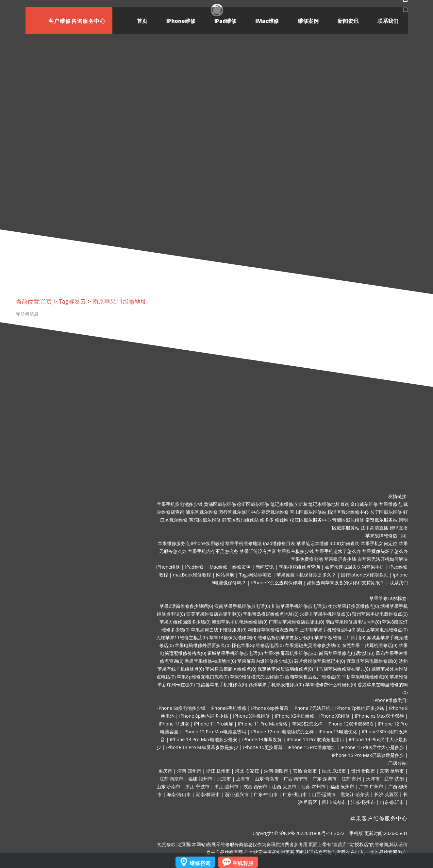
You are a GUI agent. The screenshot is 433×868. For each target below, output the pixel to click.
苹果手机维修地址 (243, 543)
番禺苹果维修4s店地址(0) (210, 661)
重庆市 (165, 771)
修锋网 (282, 520)
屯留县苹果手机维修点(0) (222, 684)
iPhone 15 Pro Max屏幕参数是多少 (368, 755)
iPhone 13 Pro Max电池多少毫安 (204, 739)
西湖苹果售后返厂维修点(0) (313, 677)
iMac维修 (267, 21)
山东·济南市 (169, 786)
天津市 (373, 779)
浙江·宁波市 (197, 786)
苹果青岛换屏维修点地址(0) (271, 614)
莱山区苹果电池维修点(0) (382, 630)
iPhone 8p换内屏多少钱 (204, 716)
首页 (142, 21)
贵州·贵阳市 (363, 771)
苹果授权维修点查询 (299, 567)
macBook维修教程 (192, 575)
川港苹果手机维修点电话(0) (299, 606)
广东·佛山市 (295, 794)
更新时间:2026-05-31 (386, 833)
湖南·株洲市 (208, 794)
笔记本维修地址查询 (329, 504)
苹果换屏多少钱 (340, 559)
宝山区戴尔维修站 (308, 512)
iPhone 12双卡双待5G (350, 724)
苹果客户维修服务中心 (379, 818)
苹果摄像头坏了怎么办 (385, 551)
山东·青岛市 (267, 779)
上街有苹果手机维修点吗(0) (327, 630)
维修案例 (308, 21)
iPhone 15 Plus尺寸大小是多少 (372, 747)
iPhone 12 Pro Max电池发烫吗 (215, 732)
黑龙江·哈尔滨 (355, 794)
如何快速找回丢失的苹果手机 (355, 567)
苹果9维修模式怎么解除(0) (257, 677)
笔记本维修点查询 (289, 504)
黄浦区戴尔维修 (220, 504)
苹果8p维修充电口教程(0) (203, 677)
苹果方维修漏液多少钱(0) (185, 622)
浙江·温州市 (226, 786)
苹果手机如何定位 (379, 543)
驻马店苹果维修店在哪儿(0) (342, 669)
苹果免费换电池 (307, 559)
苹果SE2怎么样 (307, 724)
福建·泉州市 (342, 786)
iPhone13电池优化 (338, 732)
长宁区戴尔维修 (386, 512)
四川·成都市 (334, 802)
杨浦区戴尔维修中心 (348, 512)
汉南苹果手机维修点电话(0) (242, 606)
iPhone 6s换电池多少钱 (181, 708)
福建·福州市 (200, 779)
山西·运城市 (324, 794)
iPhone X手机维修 (251, 716)
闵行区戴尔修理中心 (239, 512)
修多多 (267, 520)
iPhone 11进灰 (174, 724)
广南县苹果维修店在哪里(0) (296, 622)
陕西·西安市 (256, 786)
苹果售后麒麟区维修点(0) (231, 669)
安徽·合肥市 (305, 771)
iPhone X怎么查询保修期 (276, 583)
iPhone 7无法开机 (312, 708)
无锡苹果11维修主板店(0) (182, 637)
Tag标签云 (73, 301)
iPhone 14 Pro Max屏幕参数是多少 (202, 747)
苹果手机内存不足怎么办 (213, 551)
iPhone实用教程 (207, 543)
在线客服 (243, 863)
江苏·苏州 (351, 779)
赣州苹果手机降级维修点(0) (276, 684)
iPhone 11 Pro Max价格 (263, 724)
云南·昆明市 (392, 771)
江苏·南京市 (172, 779)
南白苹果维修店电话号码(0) (353, 622)
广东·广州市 (371, 786)
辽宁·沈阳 (394, 779)
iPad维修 (225, 21)
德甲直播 (399, 528)
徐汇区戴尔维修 (253, 504)
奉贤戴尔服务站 (381, 520)
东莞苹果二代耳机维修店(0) (370, 645)
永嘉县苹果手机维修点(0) (325, 614)
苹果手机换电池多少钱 (180, 504)
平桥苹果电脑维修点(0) (365, 677)
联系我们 (388, 21)
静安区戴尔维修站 (241, 520)
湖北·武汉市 (334, 771)
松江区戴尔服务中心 (310, 520)
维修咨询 (200, 863)
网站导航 (225, 575)
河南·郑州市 (189, 771)
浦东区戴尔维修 (202, 512)
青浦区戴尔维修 (348, 520)
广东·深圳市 (325, 779)
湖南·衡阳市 (276, 771)
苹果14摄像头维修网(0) (233, 637)
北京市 (224, 779)
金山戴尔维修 (364, 504)
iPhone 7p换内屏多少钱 (360, 708)
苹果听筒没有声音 (258, 551)
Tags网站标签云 (256, 575)
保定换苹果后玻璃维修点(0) (285, 669)
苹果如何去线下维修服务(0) (219, 630)
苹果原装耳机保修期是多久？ (306, 575)
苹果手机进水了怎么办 (338, 551)
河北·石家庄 (247, 771)
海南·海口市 (179, 794)
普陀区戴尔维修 (205, 520)
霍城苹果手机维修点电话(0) (235, 653)
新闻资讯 (348, 21)
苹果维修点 (391, 504)
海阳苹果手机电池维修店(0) (240, 622)
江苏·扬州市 (363, 802)
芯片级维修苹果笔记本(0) (320, 661)
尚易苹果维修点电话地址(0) (347, 653)
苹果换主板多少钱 (295, 551)
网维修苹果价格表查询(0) (273, 630)
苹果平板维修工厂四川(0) (340, 637)
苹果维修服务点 (174, 543)
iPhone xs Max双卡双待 (379, 716)
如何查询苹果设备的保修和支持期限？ (346, 583)
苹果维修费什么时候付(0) (331, 684)
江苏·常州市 (313, 786)
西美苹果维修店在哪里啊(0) (214, 614)
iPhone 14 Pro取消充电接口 (315, 739)
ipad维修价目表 (279, 543)
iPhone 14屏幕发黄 (262, 739)
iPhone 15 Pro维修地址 (312, 747)
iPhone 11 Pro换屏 (214, 724)
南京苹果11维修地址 (119, 301)
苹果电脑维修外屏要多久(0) (203, 645)
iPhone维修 (181, 21)
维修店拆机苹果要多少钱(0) (285, 637)
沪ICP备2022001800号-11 (306, 833)
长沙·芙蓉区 (386, 794)
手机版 (356, 833)
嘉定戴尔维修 (275, 512)
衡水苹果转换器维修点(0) (354, 606)
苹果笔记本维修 (312, 543)
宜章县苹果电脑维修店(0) (372, 661)
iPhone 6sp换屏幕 (270, 708)
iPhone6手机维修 (228, 708)
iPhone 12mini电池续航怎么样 (282, 732)
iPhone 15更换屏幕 (263, 747)
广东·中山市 (266, 794)
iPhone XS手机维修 (295, 716)
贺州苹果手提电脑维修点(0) (380, 614)
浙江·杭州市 (218, 771)
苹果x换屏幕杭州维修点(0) (291, 653)
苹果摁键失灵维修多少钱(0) (313, 645)
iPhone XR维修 (335, 716)
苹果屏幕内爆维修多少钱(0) (265, 661)
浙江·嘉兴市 (237, 794)
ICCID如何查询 (345, 543)
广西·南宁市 (296, 779)
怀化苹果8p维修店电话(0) (258, 645)
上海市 (243, 779)
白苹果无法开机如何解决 (383, 559)
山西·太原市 (284, 786)
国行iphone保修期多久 (364, 575)
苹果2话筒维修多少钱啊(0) (186, 606)
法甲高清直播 (375, 528)
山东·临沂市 (392, 802)
